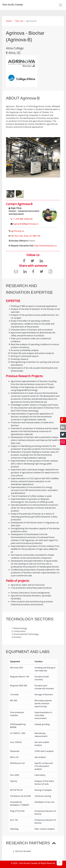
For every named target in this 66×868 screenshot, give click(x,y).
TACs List (19, 21)
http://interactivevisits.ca (45, 246)
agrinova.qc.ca (17, 231)
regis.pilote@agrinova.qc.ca (26, 224)
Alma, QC (13, 53)
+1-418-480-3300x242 (23, 219)
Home (9, 21)
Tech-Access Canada (28, 863)
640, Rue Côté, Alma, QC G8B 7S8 (25, 236)
